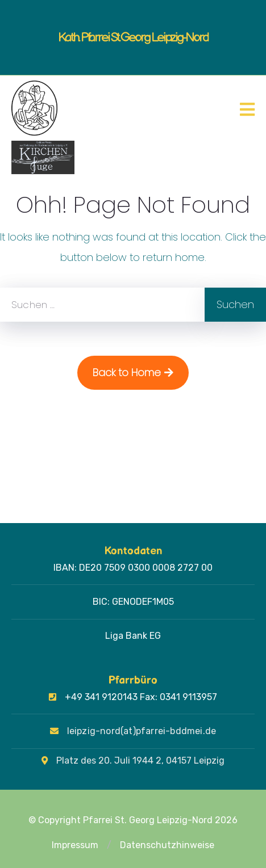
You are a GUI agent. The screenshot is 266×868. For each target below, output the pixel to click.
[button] (109, 845)
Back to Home (133, 372)
